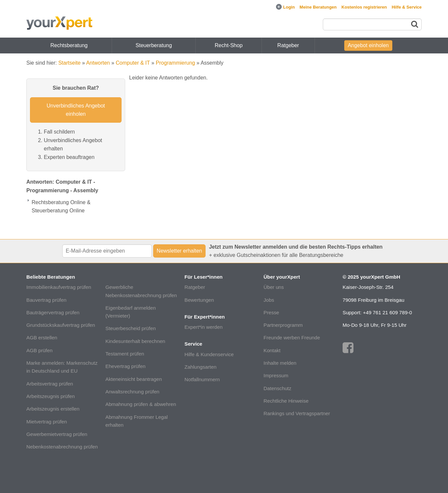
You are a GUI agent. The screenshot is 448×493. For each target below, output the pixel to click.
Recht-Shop (229, 45)
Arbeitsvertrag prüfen (50, 384)
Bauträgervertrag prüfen (53, 312)
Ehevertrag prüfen (126, 366)
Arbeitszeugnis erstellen (53, 409)
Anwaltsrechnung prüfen (132, 392)
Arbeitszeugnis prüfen (51, 396)
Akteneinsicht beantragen (134, 379)
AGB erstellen (42, 338)
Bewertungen (199, 300)
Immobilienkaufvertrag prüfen (59, 287)
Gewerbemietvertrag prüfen (57, 434)
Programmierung (175, 63)
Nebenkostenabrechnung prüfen (62, 447)
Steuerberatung (154, 45)
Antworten (98, 63)
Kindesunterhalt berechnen (135, 341)
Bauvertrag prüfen (46, 300)
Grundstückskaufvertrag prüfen (61, 325)
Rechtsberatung (69, 45)
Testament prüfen (125, 354)
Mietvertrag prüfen (47, 422)
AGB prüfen (39, 350)
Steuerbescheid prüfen (131, 328)
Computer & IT (133, 63)
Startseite (70, 63)
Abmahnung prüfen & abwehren (141, 404)
